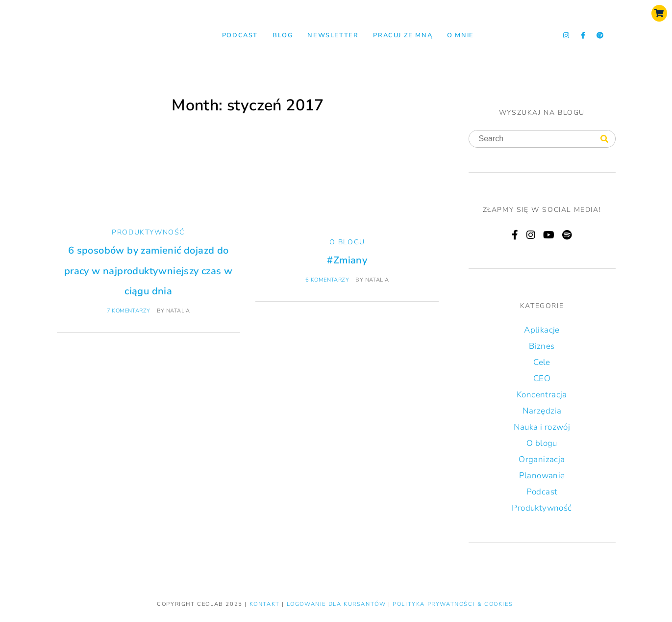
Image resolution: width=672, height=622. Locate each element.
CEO (542, 378)
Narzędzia (542, 411)
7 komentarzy (129, 311)
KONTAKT (266, 604)
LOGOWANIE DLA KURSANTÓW (337, 604)
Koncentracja (542, 395)
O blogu (347, 242)
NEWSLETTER (333, 35)
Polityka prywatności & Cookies (453, 604)
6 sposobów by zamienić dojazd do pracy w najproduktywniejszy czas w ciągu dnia (149, 271)
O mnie (460, 35)
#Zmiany (347, 260)
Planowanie (542, 476)
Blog (283, 35)
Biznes (542, 346)
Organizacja (542, 459)
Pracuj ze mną (403, 35)
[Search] (604, 139)
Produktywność (148, 232)
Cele (542, 362)
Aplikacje (542, 330)
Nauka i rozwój (542, 427)
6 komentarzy (327, 280)
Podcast (240, 35)
